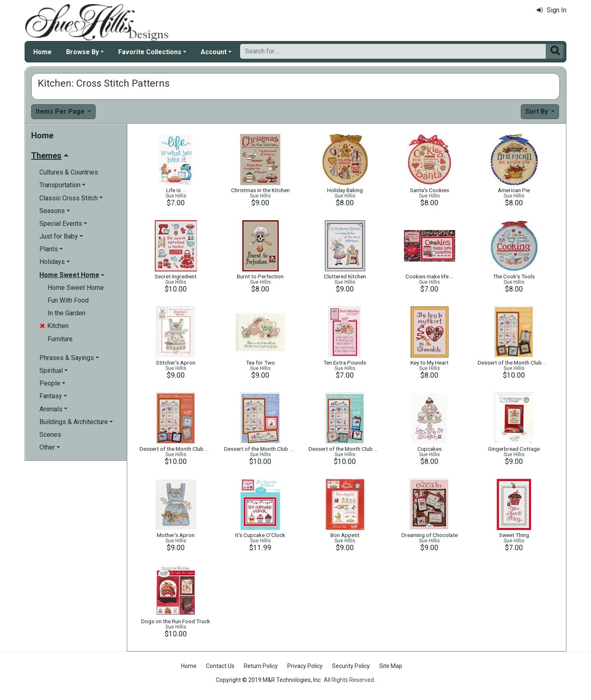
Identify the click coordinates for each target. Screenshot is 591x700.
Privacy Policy (305, 666)
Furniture (60, 339)
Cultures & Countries (69, 172)
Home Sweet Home (76, 288)
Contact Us (220, 666)
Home (42, 52)
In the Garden (66, 313)
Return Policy (261, 666)
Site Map (391, 666)
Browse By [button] (82, 52)
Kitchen (54, 326)
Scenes (50, 435)
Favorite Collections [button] (150, 52)
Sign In (552, 10)
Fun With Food (68, 300)
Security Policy (351, 666)
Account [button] (214, 52)
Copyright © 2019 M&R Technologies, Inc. (269, 680)
